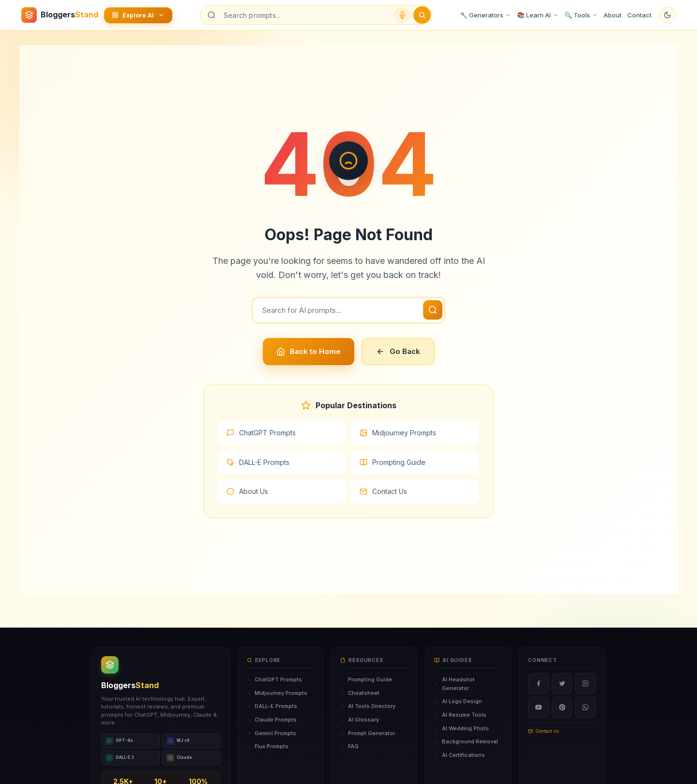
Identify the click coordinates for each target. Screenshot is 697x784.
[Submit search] (422, 15)
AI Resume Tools (460, 715)
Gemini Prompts (272, 733)
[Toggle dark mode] (667, 15)
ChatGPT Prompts (261, 433)
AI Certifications (460, 755)
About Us (247, 491)
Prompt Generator (368, 733)
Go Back (398, 351)
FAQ (349, 746)
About (613, 15)
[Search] (348, 310)
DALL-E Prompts (258, 462)
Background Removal (466, 741)
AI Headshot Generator (455, 684)
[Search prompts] (305, 15)
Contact (639, 15)
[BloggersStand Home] (60, 15)
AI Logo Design (458, 701)
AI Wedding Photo (462, 728)
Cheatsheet (360, 693)
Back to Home (309, 351)
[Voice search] (402, 15)
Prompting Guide (393, 462)
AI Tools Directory (368, 706)
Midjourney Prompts (398, 433)
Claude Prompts (272, 720)
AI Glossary (360, 720)
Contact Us (383, 491)
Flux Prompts (268, 746)
